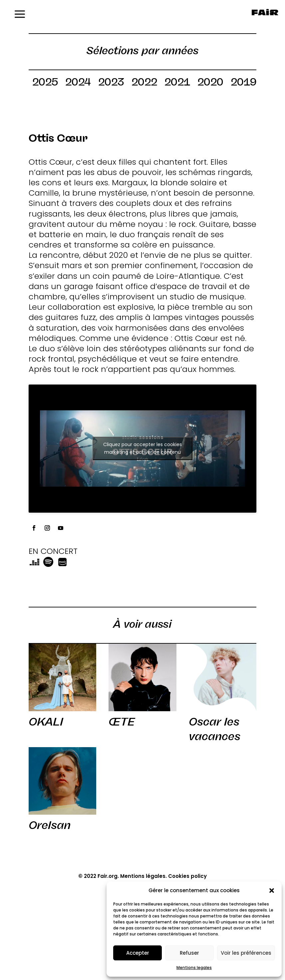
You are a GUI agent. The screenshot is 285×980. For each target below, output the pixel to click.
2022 (144, 83)
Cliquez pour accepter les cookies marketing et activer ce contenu (142, 448)
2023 (111, 83)
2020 (210, 83)
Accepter (138, 953)
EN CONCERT (53, 551)
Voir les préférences (246, 953)
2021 (177, 83)
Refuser (189, 953)
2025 (45, 83)
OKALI (46, 722)
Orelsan (50, 825)
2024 (78, 83)
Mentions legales (194, 968)
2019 (244, 83)
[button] (272, 891)
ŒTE (122, 722)
